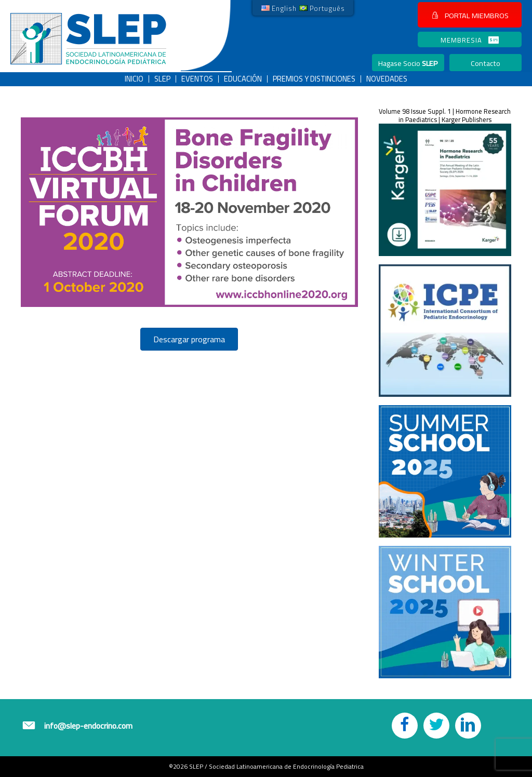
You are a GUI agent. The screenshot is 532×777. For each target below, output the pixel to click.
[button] (470, 15)
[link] (279, 8)
